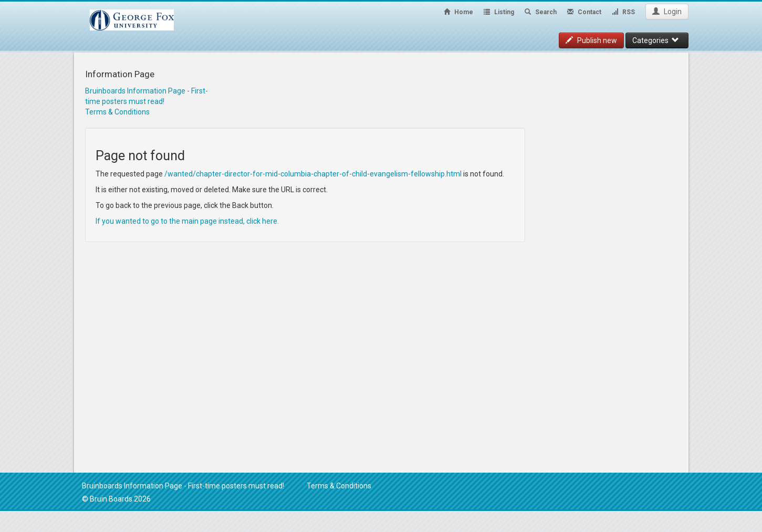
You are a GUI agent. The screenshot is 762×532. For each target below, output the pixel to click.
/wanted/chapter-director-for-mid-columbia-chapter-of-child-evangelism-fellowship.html (313, 174)
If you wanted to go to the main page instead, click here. (187, 221)
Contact (584, 12)
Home (458, 12)
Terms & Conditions (117, 112)
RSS (623, 12)
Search (541, 12)
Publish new (591, 40)
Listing (499, 12)
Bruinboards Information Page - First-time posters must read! (183, 486)
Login (667, 12)
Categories (656, 40)
